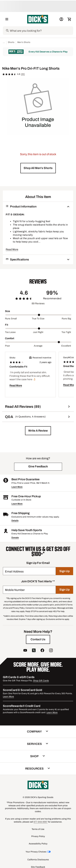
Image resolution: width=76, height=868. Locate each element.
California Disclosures (38, 860)
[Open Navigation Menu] (7, 19)
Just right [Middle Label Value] (38, 332)
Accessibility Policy (38, 844)
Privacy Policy (38, 836)
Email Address (14, 571)
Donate (15, 538)
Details (15, 521)
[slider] (38, 315)
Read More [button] (12, 249)
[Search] (41, 31)
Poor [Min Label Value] (7, 346)
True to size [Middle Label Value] (38, 319)
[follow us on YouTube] (25, 651)
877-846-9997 (41, 822)
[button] (38, 168)
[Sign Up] (64, 571)
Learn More (17, 487)
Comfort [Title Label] (10, 338)
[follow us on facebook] (42, 651)
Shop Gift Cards (41, 681)
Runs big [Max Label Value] (66, 319)
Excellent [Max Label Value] (66, 346)
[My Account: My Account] (61, 19)
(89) (23, 74)
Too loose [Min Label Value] (10, 332)
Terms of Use (38, 829)
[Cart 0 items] (69, 19)
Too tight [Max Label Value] (66, 332)
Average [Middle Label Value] (38, 346)
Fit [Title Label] (7, 325)
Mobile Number (15, 590)
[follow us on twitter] (34, 651)
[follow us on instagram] (51, 651)
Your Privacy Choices (36, 852)
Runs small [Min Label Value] (11, 319)
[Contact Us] (38, 639)
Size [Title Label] (8, 311)
